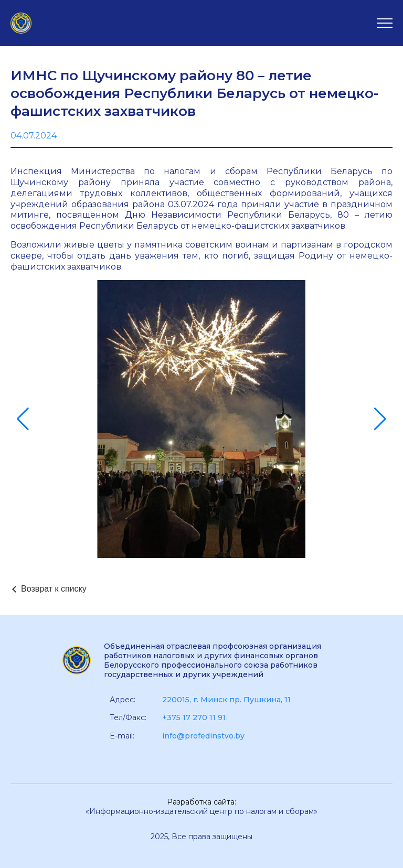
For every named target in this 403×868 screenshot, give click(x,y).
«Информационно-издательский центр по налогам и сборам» (201, 811)
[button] (23, 419)
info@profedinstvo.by (203, 736)
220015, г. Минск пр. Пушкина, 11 (226, 700)
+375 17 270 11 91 (194, 717)
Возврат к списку (54, 589)
